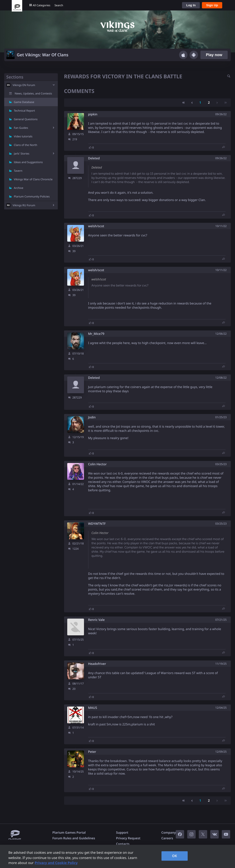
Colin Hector (97, 464)
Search (59, 5)
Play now (214, 55)
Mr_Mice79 (96, 334)
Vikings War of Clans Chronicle (33, 179)
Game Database (24, 102)
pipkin (93, 114)
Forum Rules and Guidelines (74, 838)
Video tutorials (23, 136)
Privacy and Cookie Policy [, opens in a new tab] (56, 863)
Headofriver (97, 664)
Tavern (18, 171)
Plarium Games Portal (69, 833)
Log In (191, 5)
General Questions (26, 119)
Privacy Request (128, 838)
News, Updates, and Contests (33, 93)
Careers (167, 838)
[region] (117, 856)
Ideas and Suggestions (28, 162)
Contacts (123, 844)
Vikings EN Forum (24, 85)
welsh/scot (96, 226)
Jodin (92, 417)
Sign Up (212, 5)
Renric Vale (96, 620)
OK (175, 856)
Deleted (94, 158)
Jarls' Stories (22, 153)
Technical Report (24, 111)
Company (169, 833)
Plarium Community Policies (32, 196)
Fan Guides (21, 128)
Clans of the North (26, 145)
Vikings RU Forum (24, 205)
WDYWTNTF (97, 524)
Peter (92, 752)
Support (122, 833)
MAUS (93, 708)
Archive (19, 188)
